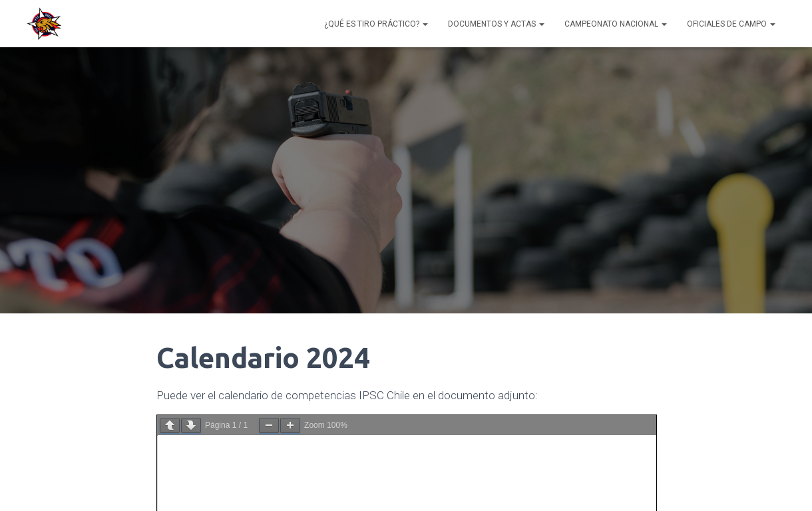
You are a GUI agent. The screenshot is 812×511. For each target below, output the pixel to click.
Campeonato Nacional (616, 24)
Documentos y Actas (496, 24)
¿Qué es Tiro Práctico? (376, 24)
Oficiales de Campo (731, 24)
